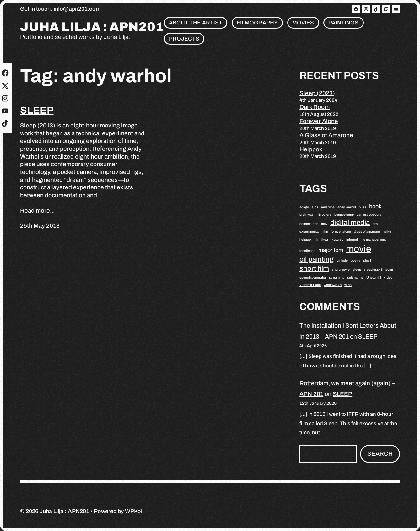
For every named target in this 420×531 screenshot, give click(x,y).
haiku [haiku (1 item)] (387, 232)
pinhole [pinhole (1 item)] (342, 260)
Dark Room (315, 107)
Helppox (311, 149)
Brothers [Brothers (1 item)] (325, 215)
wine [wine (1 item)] (348, 285)
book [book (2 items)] (375, 206)
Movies (303, 23)
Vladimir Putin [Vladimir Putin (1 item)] (310, 285)
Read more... (37, 211)
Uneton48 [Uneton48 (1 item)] (374, 277)
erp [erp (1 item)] (375, 224)
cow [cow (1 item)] (324, 224)
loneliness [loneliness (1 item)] (307, 251)
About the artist (196, 23)
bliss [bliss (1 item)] (363, 207)
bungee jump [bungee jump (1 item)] (344, 215)
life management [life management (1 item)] (373, 239)
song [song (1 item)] (389, 270)
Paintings (343, 23)
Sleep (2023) (317, 93)
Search (380, 454)
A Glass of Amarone (326, 135)
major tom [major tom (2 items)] (331, 250)
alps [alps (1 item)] (315, 207)
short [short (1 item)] (367, 260)
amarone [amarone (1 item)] (328, 207)
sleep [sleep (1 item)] (357, 270)
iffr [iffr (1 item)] (317, 239)
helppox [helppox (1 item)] (306, 239)
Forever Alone (319, 121)
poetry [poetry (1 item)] (355, 260)
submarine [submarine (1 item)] (355, 277)
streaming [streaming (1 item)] (337, 277)
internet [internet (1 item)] (352, 239)
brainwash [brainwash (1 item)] (307, 215)
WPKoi (134, 511)
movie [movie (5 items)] (358, 249)
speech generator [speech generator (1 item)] (313, 277)
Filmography (257, 23)
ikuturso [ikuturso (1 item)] (337, 239)
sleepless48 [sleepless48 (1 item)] (373, 270)
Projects (184, 39)
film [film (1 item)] (325, 232)
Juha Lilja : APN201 (92, 27)
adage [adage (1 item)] (304, 207)
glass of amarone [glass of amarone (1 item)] (367, 232)
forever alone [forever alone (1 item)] (341, 232)
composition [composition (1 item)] (309, 224)
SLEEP (37, 110)
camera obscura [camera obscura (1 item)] (369, 215)
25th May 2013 (40, 226)
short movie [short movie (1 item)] (341, 270)
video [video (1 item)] (388, 277)
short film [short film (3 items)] (314, 268)
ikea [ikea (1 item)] (325, 239)
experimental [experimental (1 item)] (310, 232)
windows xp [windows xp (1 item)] (333, 285)
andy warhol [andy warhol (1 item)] (347, 207)
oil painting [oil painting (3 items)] (317, 259)
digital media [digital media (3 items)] (350, 222)
